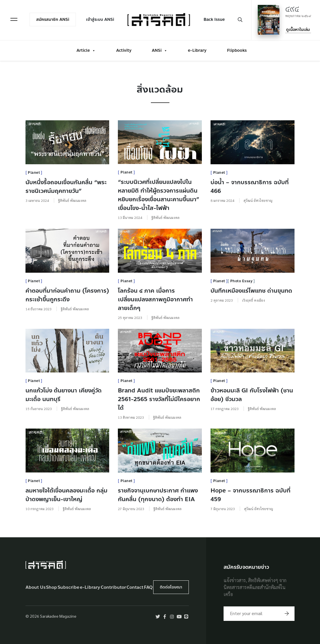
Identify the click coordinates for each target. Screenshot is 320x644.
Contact (135, 587)
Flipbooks (237, 50)
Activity (124, 50)
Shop (52, 587)
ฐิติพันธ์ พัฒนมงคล (72, 200)
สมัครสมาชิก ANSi (53, 19)
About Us (36, 587)
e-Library (197, 50)
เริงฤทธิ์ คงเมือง (254, 300)
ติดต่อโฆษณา (171, 587)
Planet (34, 173)
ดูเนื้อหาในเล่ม (298, 29)
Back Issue (214, 19)
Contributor (113, 587)
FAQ (148, 587)
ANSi (160, 50)
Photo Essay (242, 281)
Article (86, 50)
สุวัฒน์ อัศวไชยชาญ (258, 200)
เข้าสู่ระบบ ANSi (101, 19)
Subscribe (68, 587)
